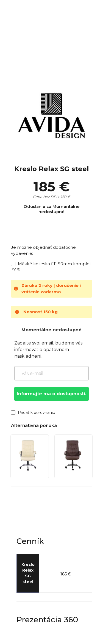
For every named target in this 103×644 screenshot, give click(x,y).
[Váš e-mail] (51, 373)
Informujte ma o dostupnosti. (51, 394)
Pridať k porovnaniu (33, 413)
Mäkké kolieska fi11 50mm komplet (51, 266)
